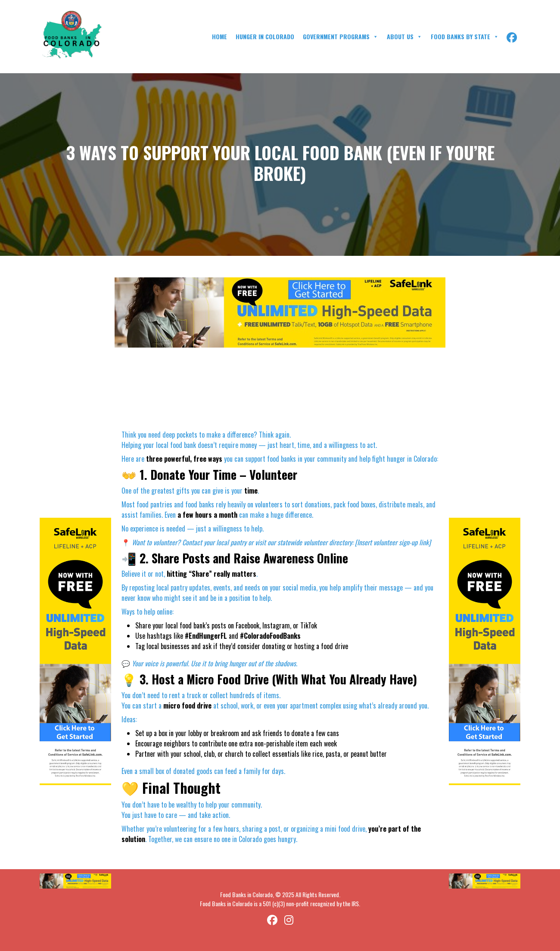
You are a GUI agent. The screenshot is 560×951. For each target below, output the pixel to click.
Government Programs (341, 37)
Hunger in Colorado (265, 36)
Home (219, 36)
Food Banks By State (465, 37)
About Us (404, 37)
